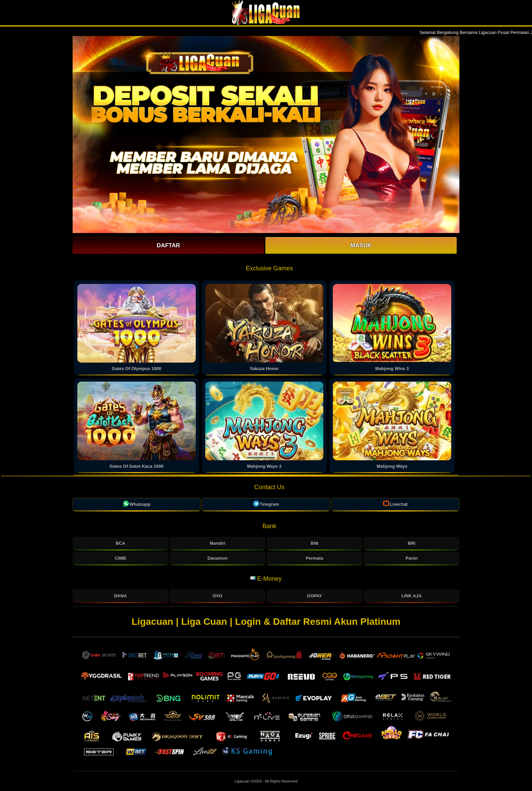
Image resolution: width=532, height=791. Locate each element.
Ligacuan (243, 781)
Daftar (168, 245)
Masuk (361, 245)
